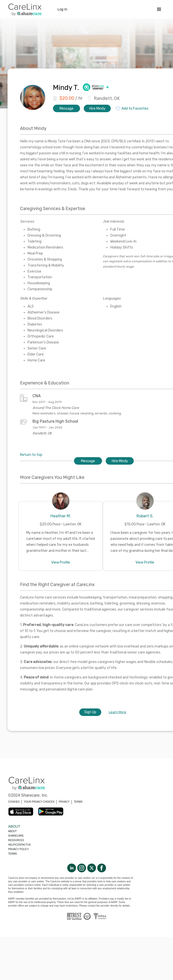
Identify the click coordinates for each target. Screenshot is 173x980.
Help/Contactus (19, 845)
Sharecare (16, 836)
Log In (62, 9)
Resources (16, 840)
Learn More (117, 712)
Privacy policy (18, 849)
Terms (13, 854)
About (12, 831)
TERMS (78, 802)
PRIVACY (64, 802)
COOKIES (14, 802)
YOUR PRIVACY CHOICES (39, 802)
